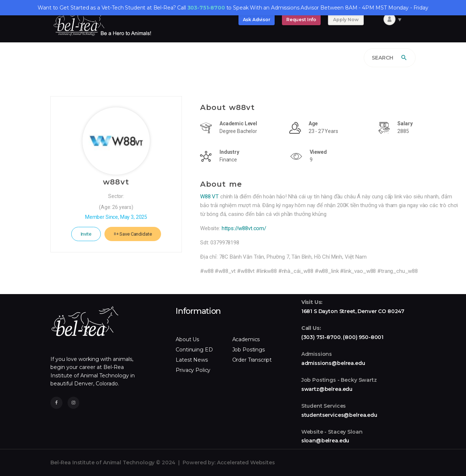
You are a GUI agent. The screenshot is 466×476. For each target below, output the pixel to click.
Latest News (192, 360)
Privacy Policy (193, 370)
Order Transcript (252, 360)
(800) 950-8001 (363, 337)
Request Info (301, 20)
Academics (246, 339)
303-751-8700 (206, 8)
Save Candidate (133, 234)
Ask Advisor (257, 20)
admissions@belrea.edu (333, 363)
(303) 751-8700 (321, 337)
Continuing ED (194, 350)
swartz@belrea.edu (327, 389)
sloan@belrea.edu (325, 441)
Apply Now (346, 20)
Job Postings (249, 350)
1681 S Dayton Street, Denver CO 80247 (353, 311)
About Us (187, 339)
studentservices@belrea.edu (339, 415)
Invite (86, 234)
